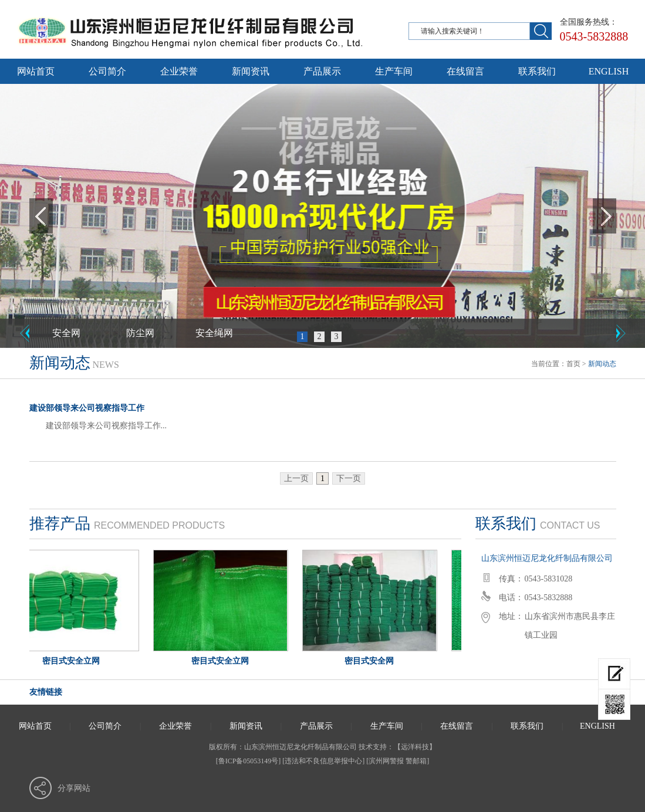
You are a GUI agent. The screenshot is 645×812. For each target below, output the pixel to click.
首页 (573, 364)
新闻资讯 (251, 71)
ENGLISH (609, 71)
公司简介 (107, 71)
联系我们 (537, 71)
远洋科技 (415, 747)
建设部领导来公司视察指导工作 (87, 408)
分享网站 (74, 788)
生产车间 (394, 71)
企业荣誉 (179, 71)
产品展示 (322, 71)
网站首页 (36, 71)
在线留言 (465, 71)
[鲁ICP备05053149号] (249, 761)
